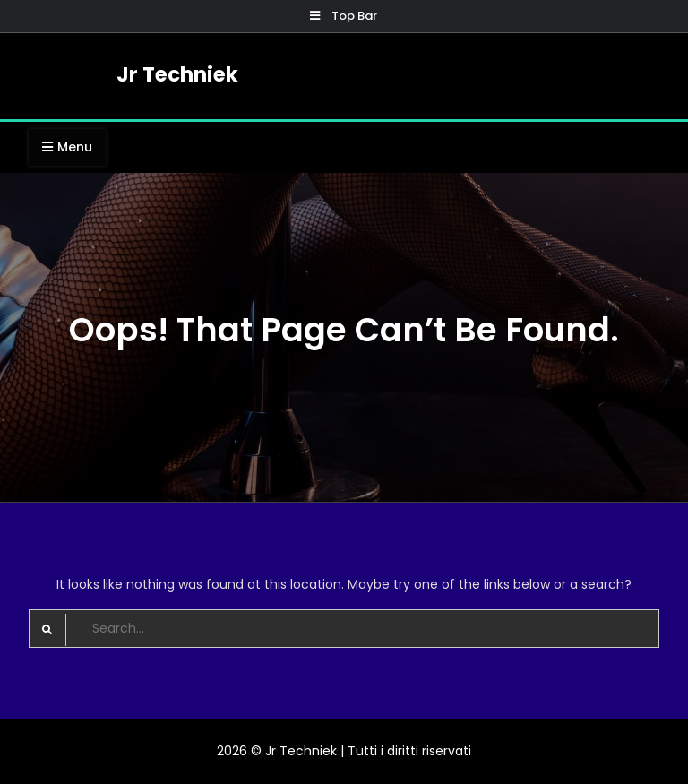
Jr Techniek (177, 74)
